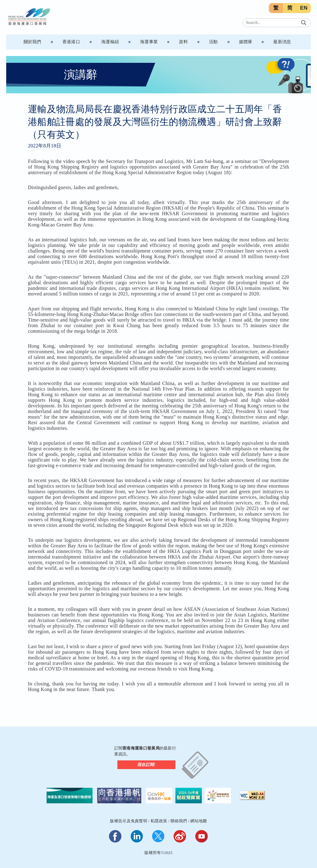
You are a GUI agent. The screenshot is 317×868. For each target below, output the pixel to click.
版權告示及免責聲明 (129, 821)
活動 (213, 42)
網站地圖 (199, 821)
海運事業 (149, 42)
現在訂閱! (146, 765)
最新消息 (282, 42)
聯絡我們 (179, 821)
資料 (183, 42)
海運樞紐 (110, 42)
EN (304, 8)
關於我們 (32, 42)
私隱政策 (159, 821)
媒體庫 (246, 42)
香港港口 (71, 42)
